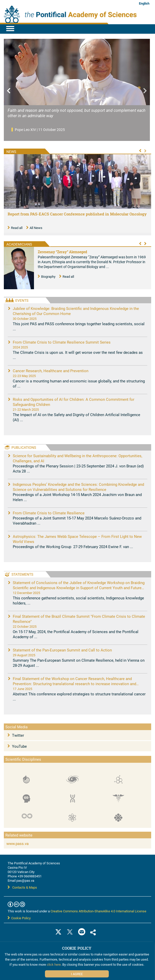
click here (54, 964)
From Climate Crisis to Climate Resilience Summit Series (62, 342)
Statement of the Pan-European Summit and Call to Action (62, 650)
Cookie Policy (19, 918)
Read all (15, 228)
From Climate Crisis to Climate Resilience (49, 513)
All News (34, 228)
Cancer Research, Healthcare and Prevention (51, 371)
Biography (47, 276)
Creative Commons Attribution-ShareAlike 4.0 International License (98, 911)
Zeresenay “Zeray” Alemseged (62, 252)
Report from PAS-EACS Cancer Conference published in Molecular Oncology (77, 214)
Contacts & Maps (22, 887)
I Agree (77, 974)
